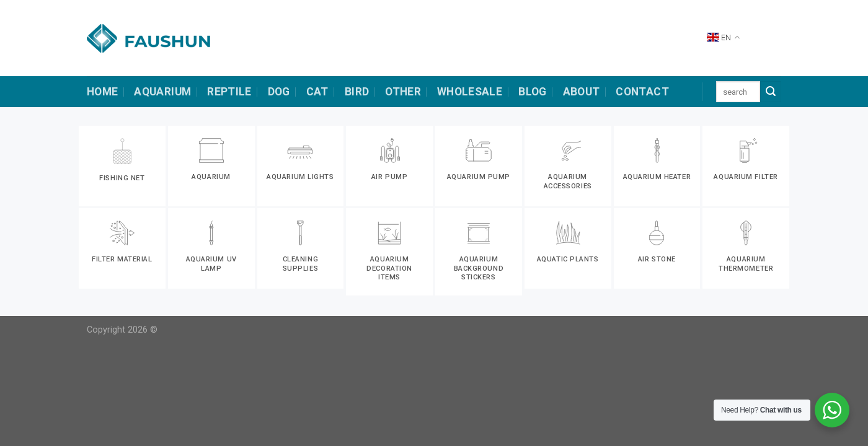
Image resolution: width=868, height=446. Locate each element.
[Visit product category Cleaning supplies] (301, 248)
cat (317, 92)
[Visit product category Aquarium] (211, 166)
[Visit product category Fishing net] (122, 166)
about (582, 92)
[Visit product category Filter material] (122, 248)
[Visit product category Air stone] (657, 248)
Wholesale (470, 92)
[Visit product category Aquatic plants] (568, 248)
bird (357, 92)
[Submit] (771, 92)
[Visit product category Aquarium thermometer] (746, 248)
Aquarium (162, 92)
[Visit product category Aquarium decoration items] (389, 252)
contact (642, 92)
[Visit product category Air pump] (389, 166)
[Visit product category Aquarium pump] (479, 166)
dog (279, 92)
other (403, 92)
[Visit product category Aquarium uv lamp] (211, 248)
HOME (102, 92)
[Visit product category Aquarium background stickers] (479, 252)
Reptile (229, 92)
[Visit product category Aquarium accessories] (568, 166)
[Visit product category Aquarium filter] (746, 166)
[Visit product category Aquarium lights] (301, 166)
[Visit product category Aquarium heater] (657, 166)
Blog (532, 92)
